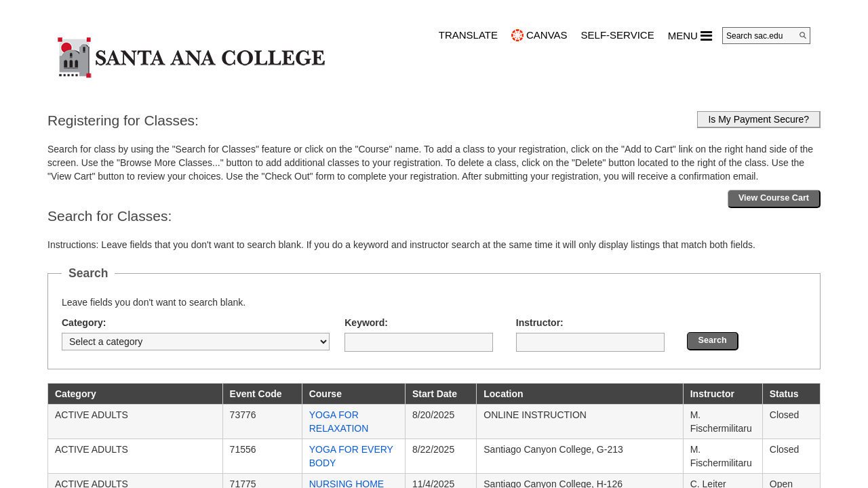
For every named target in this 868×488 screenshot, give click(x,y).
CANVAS (547, 35)
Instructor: (540, 323)
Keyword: (366, 323)
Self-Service (618, 35)
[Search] (803, 35)
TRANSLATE (468, 35)
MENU (690, 36)
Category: (84, 323)
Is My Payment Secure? (758, 119)
